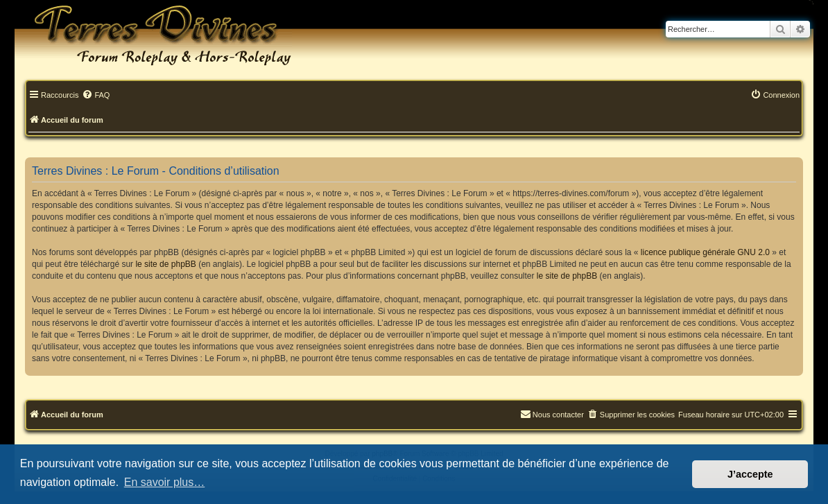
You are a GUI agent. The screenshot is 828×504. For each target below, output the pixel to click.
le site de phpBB (165, 264)
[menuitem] (96, 96)
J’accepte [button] (750, 474)
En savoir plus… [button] (165, 482)
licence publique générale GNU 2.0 (705, 252)
